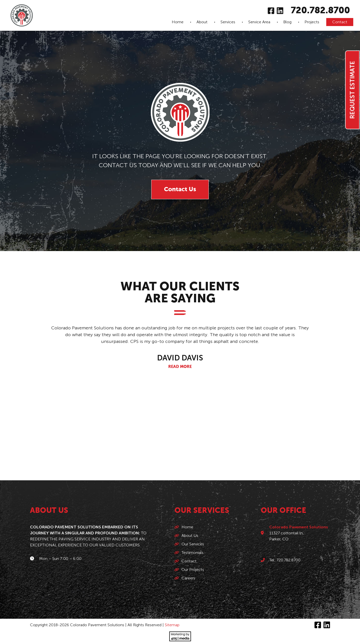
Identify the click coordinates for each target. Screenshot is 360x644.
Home (178, 22)
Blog (287, 22)
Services (228, 22)
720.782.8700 (320, 11)
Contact (340, 22)
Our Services (193, 544)
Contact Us (180, 189)
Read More (180, 367)
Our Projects (193, 570)
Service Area (259, 22)
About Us (190, 535)
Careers (188, 578)
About (202, 22)
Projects (312, 22)
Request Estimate (352, 90)
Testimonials (192, 553)
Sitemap (172, 625)
